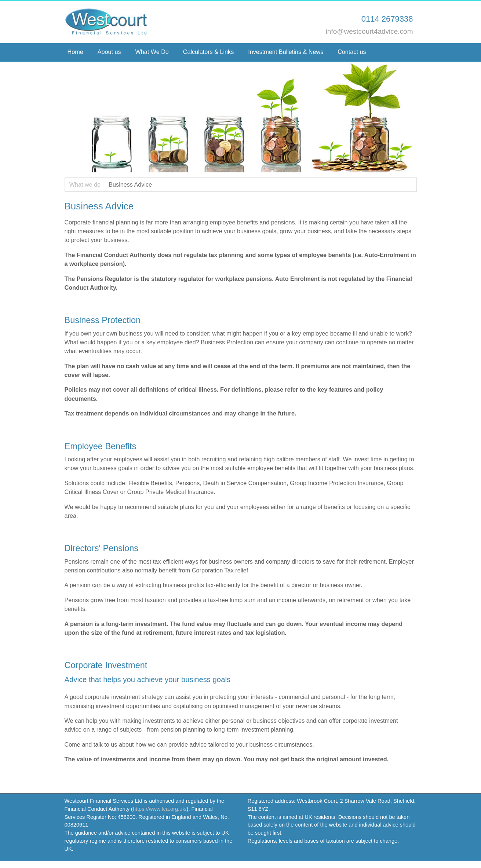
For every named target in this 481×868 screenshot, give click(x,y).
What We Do (152, 52)
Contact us (353, 52)
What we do (85, 184)
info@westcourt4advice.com (369, 31)
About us (109, 52)
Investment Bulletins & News (286, 52)
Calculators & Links (209, 52)
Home (75, 52)
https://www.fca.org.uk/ (160, 809)
